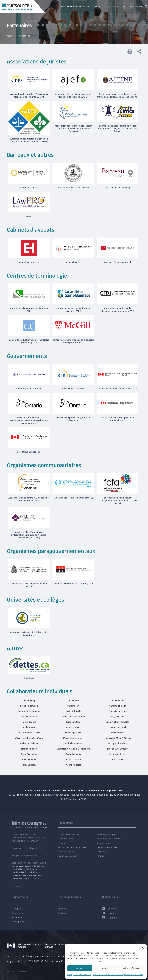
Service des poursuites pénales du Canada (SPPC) (118, 419)
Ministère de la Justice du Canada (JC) (118, 389)
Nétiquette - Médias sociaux (24, 856)
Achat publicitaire (21, 922)
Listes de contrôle (66, 852)
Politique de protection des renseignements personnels (118, 975)
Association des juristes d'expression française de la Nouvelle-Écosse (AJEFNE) (118, 96)
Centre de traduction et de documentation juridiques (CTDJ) (118, 310)
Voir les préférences (132, 968)
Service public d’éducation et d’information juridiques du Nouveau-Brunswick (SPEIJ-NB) (29, 535)
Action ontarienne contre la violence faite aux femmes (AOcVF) (29, 499)
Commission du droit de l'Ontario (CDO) (73, 584)
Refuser (106, 968)
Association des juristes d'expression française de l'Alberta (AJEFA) (29, 96)
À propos (16, 909)
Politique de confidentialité (79, 975)
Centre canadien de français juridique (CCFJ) (29, 310)
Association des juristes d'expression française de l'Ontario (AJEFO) (73, 96)
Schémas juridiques (107, 834)
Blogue (100, 856)
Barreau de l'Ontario (29, 188)
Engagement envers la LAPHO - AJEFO (29, 848)
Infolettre (62, 909)
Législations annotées (108, 847)
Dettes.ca (29, 678)
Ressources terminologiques (72, 847)
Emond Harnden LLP (29, 262)
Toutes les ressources (69, 834)
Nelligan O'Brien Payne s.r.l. (118, 262)
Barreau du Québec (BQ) (118, 188)
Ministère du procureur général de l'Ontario (73, 419)
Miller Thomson (73, 262)
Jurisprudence (104, 843)
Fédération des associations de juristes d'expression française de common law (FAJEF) (118, 129)
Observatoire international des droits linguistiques (29, 634)
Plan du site (17, 887)
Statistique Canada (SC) (29, 452)
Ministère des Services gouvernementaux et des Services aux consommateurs (29, 420)
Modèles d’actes (65, 839)
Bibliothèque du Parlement (29, 389)
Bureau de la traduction (73, 389)
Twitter (109, 913)
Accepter (80, 968)
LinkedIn (109, 909)
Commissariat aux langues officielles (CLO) (29, 585)
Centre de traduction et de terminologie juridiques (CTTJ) (29, 341)
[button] (143, 948)
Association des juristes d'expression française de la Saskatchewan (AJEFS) (29, 140)
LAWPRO (29, 216)
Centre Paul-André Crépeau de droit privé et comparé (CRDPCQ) (73, 341)
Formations (102, 852)
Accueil (10, 36)
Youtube (109, 918)
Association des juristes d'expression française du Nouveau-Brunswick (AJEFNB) (73, 129)
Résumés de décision (68, 856)
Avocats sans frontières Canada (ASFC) (73, 498)
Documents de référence (109, 839)
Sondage (62, 913)
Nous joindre (18, 913)
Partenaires (18, 917)
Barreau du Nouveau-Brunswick (73, 188)
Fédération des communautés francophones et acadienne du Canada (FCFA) (118, 501)
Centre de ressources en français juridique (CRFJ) (73, 310)
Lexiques (62, 843)
